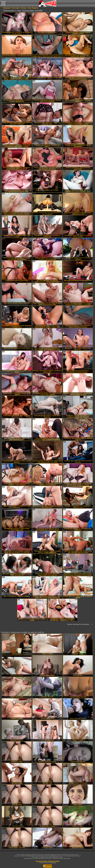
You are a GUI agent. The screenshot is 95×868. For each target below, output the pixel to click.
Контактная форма (42, 861)
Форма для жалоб (54, 861)
